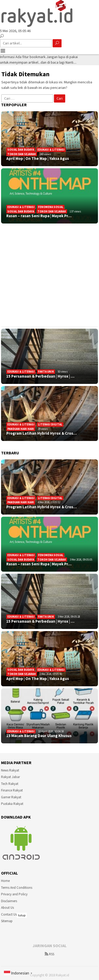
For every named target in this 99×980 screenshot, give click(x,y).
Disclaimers (9, 901)
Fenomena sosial (51, 207)
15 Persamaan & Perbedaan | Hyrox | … (40, 376)
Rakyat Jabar (10, 777)
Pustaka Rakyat (12, 804)
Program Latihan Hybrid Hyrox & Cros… (42, 433)
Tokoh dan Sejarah (22, 154)
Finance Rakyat (12, 790)
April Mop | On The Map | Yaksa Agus (38, 159)
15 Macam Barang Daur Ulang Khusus (39, 736)
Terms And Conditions (17, 888)
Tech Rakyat (10, 784)
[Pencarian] (2, 36)
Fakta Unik (46, 372)
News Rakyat (10, 770)
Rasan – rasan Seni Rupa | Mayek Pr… (39, 216)
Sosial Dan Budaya (21, 150)
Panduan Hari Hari (21, 429)
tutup (22, 915)
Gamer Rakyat (11, 797)
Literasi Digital (50, 424)
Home (5, 881)
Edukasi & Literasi (51, 150)
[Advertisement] (49, 275)
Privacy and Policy (14, 894)
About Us (7, 908)
